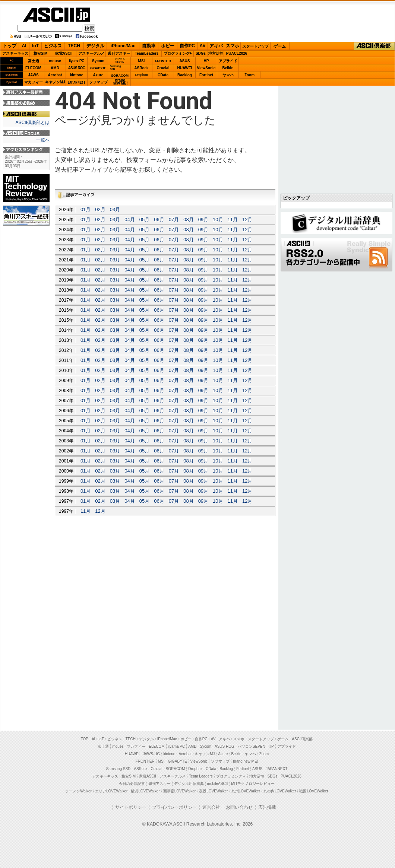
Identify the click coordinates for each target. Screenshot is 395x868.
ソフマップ (98, 82)
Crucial (163, 68)
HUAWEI (185, 68)
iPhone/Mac (123, 46)
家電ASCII (64, 53)
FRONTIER (163, 61)
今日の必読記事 (132, 784)
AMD (55, 68)
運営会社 (211, 807)
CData (163, 75)
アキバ (216, 46)
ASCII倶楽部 (374, 46)
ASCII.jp (56, 15)
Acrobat (55, 75)
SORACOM (176, 769)
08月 (188, 220)
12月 (247, 220)
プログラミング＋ (231, 776)
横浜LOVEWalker (145, 791)
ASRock (141, 68)
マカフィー (34, 82)
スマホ (233, 46)
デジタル (95, 46)
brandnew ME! (120, 82)
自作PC (187, 46)
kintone (77, 75)
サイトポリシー (131, 807)
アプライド (228, 61)
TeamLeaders (147, 53)
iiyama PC (177, 746)
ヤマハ (228, 75)
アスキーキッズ (15, 53)
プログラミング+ (178, 53)
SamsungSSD (115, 68)
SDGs (201, 53)
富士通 (34, 61)
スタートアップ (255, 46)
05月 (144, 220)
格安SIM (41, 53)
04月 (129, 220)
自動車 (149, 46)
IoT (35, 46)
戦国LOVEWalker (314, 791)
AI (24, 46)
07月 (174, 220)
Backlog (185, 75)
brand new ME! (245, 761)
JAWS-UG (151, 754)
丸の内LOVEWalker (280, 791)
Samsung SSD (118, 769)
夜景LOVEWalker (213, 791)
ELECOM (33, 68)
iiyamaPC (77, 61)
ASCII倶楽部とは (32, 123)
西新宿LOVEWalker (179, 791)
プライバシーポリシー (174, 807)
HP (206, 61)
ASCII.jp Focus (26, 133)
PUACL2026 (237, 53)
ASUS (185, 61)
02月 (100, 209)
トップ (10, 46)
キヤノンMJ (55, 82)
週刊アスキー (119, 53)
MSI (142, 61)
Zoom (249, 75)
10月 (218, 220)
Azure (98, 75)
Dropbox (142, 75)
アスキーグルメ (91, 53)
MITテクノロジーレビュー (253, 784)
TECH (74, 46)
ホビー (168, 46)
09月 (203, 220)
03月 (115, 209)
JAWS (33, 75)
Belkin (228, 68)
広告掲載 (267, 807)
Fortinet (206, 75)
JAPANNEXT (77, 82)
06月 (159, 220)
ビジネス (53, 46)
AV (203, 46)
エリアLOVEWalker (111, 791)
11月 (233, 220)
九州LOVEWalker (246, 791)
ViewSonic (206, 68)
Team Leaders (201, 776)
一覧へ (43, 140)
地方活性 (216, 53)
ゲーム (280, 46)
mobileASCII (218, 784)
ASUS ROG (77, 68)
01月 (86, 209)
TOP (85, 739)
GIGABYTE (98, 68)
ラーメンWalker (78, 791)
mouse (55, 61)
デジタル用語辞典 (189, 784)
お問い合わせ (239, 807)
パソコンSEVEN (120, 61)
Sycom (98, 61)
